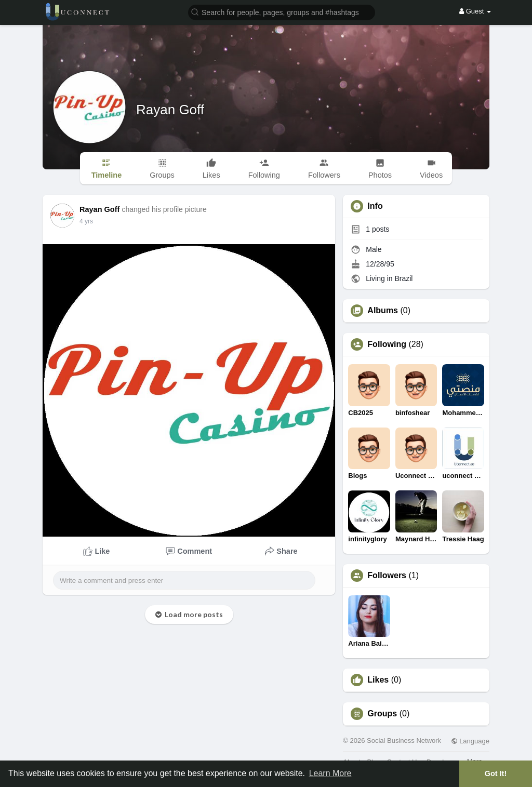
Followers (387, 576)
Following (387, 344)
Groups (382, 714)
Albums (383, 311)
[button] (282, 12)
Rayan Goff (170, 110)
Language (470, 741)
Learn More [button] (330, 773)
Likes (378, 680)
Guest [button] (475, 11)
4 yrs (86, 221)
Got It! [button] (496, 773)
